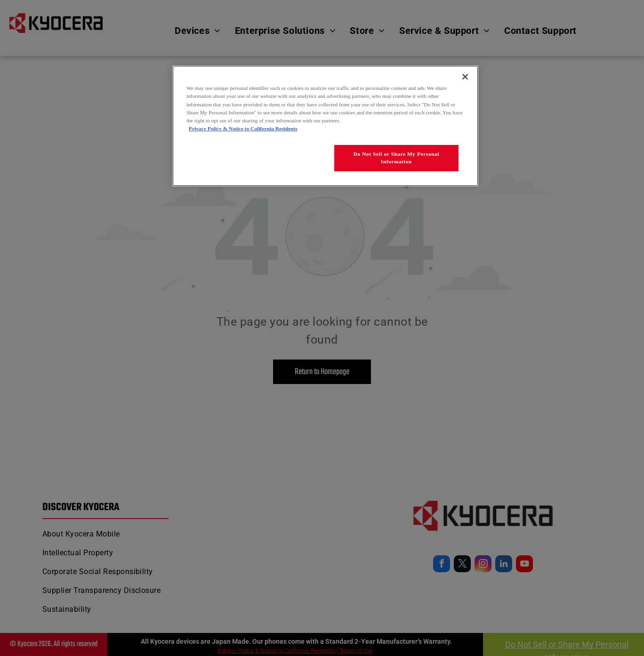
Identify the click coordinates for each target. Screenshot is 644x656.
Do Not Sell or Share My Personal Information (396, 158)
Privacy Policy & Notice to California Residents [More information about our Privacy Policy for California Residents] (243, 128)
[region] (325, 126)
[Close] (465, 77)
